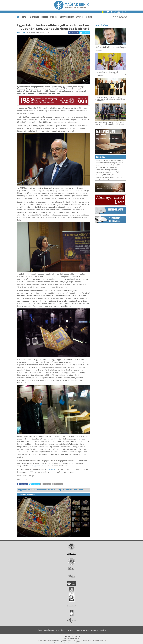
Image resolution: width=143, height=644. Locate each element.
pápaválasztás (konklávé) (105, 165)
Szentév (120, 163)
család (115, 172)
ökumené (107, 175)
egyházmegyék (103, 167)
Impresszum (56, 642)
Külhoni (45, 17)
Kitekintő (54, 17)
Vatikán (99, 163)
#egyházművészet (25, 490)
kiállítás (52, 469)
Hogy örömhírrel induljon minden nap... (108, 135)
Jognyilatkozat (72, 642)
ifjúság (107, 170)
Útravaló (99, 175)
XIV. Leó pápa (34, 17)
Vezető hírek (101, 26)
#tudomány (78, 490)
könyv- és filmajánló (103, 160)
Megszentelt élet (67, 17)
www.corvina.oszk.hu (38, 466)
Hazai (24, 17)
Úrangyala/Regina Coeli (113, 177)
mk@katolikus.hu (87, 640)
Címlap (40, 630)
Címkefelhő (101, 157)
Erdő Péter (118, 165)
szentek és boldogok (110, 163)
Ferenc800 (114, 167)
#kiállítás (51, 490)
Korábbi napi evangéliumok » (116, 152)
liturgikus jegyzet (117, 160)
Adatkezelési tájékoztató (84, 642)
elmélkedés (100, 170)
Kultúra (89, 17)
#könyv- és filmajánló (64, 490)
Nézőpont (80, 17)
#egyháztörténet (40, 490)
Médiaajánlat (64, 642)
